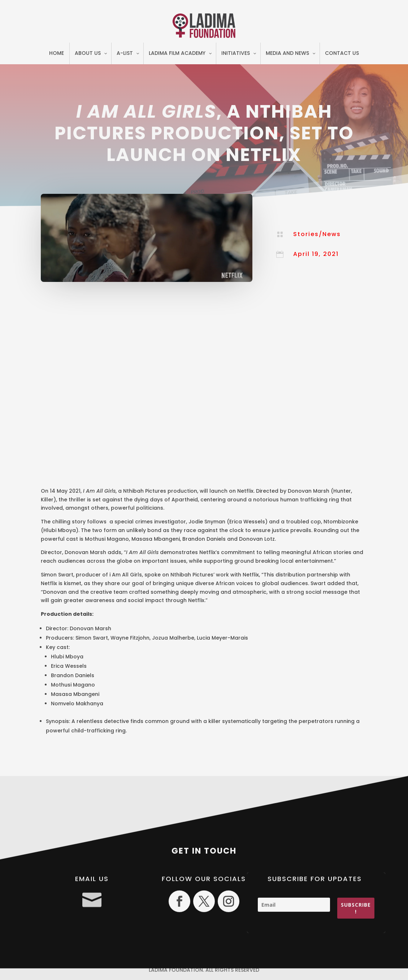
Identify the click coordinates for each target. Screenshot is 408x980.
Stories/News (317, 234)
